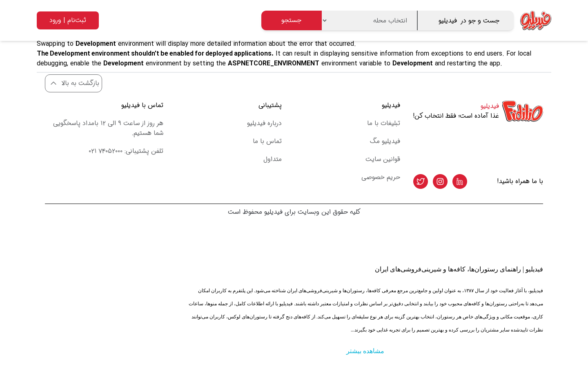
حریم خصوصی (381, 177)
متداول (273, 159)
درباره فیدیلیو (264, 123)
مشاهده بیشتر (365, 351)
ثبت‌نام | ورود (68, 20)
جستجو (291, 20)
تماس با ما (267, 141)
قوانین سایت (383, 159)
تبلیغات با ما (384, 123)
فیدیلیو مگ (385, 141)
